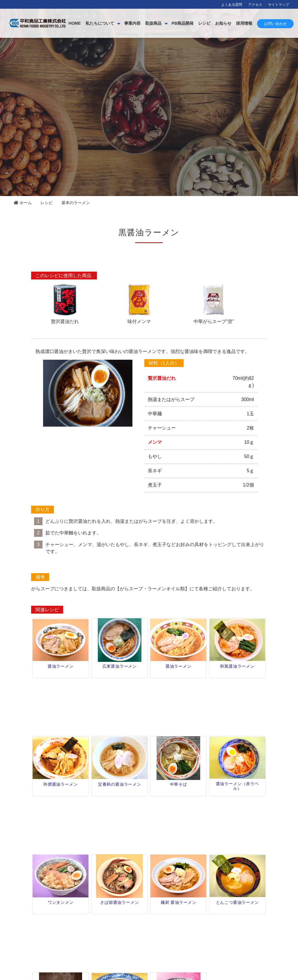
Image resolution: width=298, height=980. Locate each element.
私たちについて (139, 23)
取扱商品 (192, 23)
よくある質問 (232, 5)
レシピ (243, 23)
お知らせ (262, 23)
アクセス (255, 5)
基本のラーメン (76, 203)
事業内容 (171, 23)
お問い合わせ (275, 43)
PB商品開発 (222, 23)
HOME (114, 23)
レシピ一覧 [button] (149, 903)
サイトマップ (279, 5)
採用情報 (283, 23)
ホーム (23, 203)
